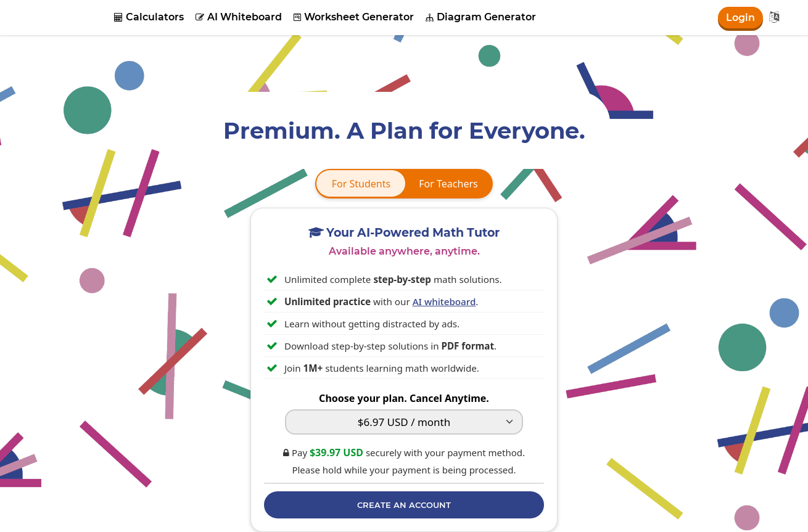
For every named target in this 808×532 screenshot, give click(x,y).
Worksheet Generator (354, 17)
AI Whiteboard (239, 17)
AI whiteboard (444, 301)
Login (740, 18)
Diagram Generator (481, 17)
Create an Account (404, 505)
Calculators (149, 17)
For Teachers (448, 184)
